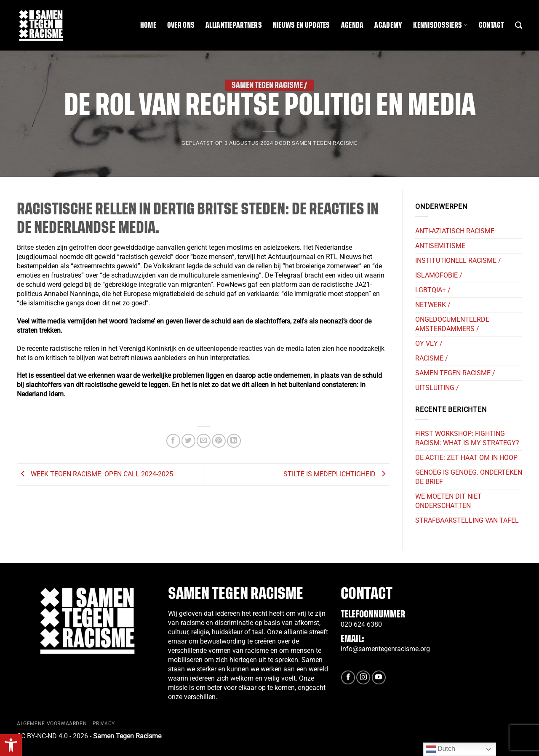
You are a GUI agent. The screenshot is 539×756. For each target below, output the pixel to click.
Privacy (104, 724)
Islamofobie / (439, 275)
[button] (11, 745)
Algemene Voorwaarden (52, 724)
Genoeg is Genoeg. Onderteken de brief (469, 477)
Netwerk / (433, 305)
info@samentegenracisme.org (385, 649)
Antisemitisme (440, 246)
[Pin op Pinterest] (219, 441)
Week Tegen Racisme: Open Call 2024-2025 (95, 474)
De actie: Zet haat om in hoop (466, 458)
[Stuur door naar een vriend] (204, 441)
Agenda (352, 25)
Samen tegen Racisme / (269, 85)
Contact (491, 25)
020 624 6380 (361, 624)
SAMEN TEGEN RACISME (324, 143)
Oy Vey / (429, 343)
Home (148, 25)
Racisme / (432, 358)
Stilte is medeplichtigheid (336, 474)
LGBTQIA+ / (433, 290)
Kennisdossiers (440, 25)
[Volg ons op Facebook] (348, 677)
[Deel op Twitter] (188, 441)
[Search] (519, 25)
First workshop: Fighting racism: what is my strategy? (467, 438)
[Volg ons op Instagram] (363, 677)
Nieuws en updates (302, 25)
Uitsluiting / (437, 388)
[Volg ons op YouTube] (379, 677)
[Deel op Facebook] (173, 441)
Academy (388, 25)
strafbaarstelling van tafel (467, 520)
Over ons (181, 25)
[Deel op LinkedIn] (234, 441)
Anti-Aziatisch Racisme (455, 231)
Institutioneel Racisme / (458, 260)
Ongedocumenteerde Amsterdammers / (452, 324)
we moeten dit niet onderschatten (448, 501)
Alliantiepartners (234, 25)
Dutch (440, 749)
